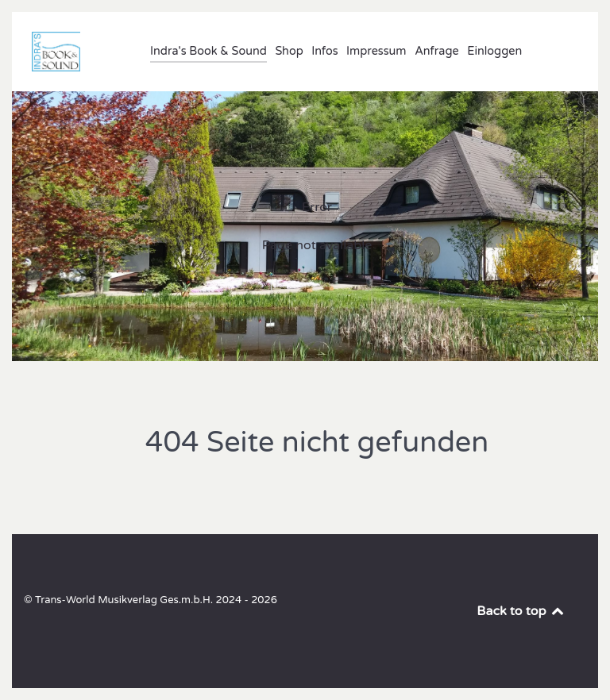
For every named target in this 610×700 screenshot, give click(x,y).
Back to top (521, 611)
